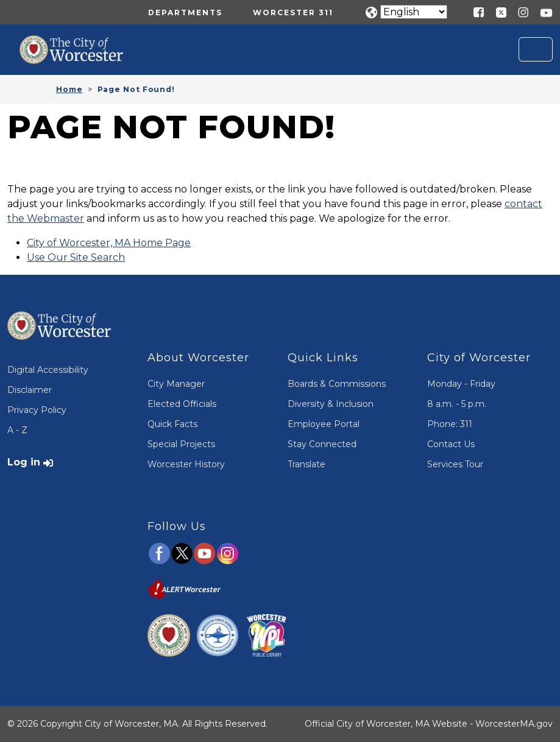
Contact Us (451, 444)
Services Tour (455, 464)
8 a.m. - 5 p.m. (457, 404)
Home (69, 89)
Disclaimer (30, 390)
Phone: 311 (450, 424)
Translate (307, 464)
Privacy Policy (37, 410)
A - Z (17, 430)
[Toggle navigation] (536, 49)
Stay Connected (322, 444)
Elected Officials (182, 404)
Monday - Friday (461, 384)
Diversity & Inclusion (331, 404)
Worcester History (186, 464)
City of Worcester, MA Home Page (109, 243)
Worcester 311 (293, 12)
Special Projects (181, 444)
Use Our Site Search (76, 257)
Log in (24, 462)
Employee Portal (324, 424)
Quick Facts (172, 424)
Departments (185, 12)
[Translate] (414, 12)
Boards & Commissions (337, 384)
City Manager (176, 384)
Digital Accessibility (48, 370)
